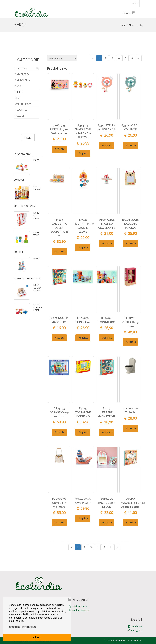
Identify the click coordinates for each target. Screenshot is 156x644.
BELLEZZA (21, 68)
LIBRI (18, 98)
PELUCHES (21, 110)
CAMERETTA (22, 74)
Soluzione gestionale (115, 641)
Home (123, 25)
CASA (18, 86)
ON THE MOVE (23, 104)
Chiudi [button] (37, 638)
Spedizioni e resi (78, 606)
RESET (28, 138)
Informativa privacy (78, 610)
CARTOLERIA (22, 80)
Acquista (59, 149)
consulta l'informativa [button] (22, 627)
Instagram (135, 630)
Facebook (135, 626)
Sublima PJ (136, 641)
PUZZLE (20, 116)
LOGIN (134, 3)
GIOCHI (19, 92)
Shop (132, 25)
